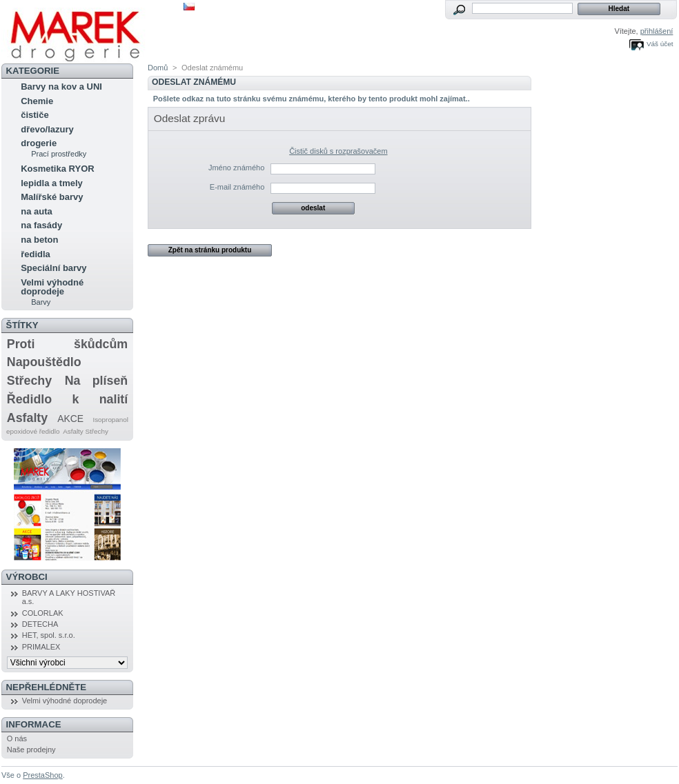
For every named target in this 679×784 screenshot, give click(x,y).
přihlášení (657, 31)
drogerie (39, 143)
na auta (37, 211)
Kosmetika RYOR (57, 169)
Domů (158, 68)
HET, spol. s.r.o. (49, 635)
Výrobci (27, 577)
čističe (35, 115)
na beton (39, 240)
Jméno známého (236, 168)
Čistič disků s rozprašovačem (338, 151)
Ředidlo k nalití (67, 399)
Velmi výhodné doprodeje (52, 287)
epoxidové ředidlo (33, 431)
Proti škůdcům (67, 344)
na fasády (41, 225)
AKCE (70, 419)
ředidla (36, 254)
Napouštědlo (44, 362)
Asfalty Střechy (86, 431)
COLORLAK (43, 613)
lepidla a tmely (52, 183)
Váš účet (660, 44)
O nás (17, 738)
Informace (34, 724)
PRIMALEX (41, 647)
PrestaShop (42, 775)
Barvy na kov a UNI (61, 87)
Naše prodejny (31, 750)
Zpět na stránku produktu (210, 250)
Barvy (41, 302)
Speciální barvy (53, 268)
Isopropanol (110, 420)
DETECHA (40, 624)
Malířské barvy (52, 197)
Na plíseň (96, 381)
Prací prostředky (59, 154)
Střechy (29, 381)
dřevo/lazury (47, 129)
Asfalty (27, 418)
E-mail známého (237, 187)
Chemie (37, 101)
